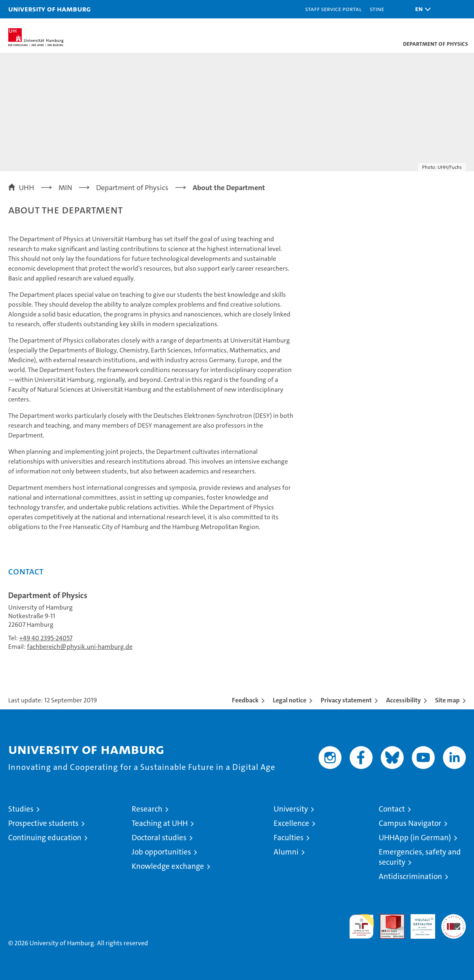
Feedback (245, 700)
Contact (392, 809)
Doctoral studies (159, 838)
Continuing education (45, 838)
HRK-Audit (418, 923)
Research (147, 809)
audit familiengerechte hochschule (362, 926)
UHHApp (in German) (415, 838)
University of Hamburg (49, 9)
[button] (421, 9)
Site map (447, 700)
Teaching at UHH (160, 823)
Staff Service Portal (333, 9)
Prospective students (43, 823)
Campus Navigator (410, 823)
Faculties (289, 838)
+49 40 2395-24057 (46, 638)
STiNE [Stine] (377, 9)
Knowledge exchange (168, 866)
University (291, 809)
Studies (21, 809)
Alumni (286, 852)
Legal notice (290, 700)
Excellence (291, 823)
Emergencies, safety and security (420, 857)
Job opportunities (161, 852)
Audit (388, 918)
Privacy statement (346, 700)
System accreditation (454, 923)
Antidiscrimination (410, 876)
